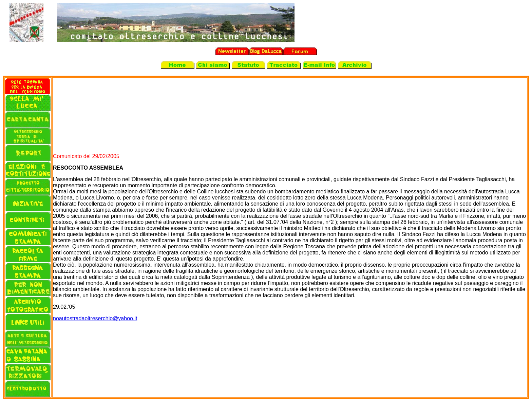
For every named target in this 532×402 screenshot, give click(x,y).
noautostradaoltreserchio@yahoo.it (95, 318)
